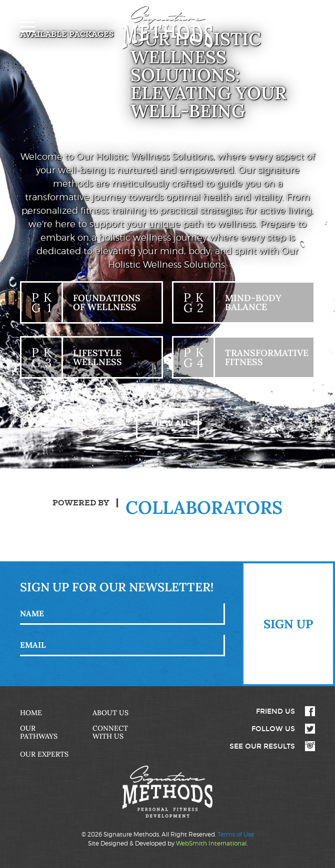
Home (31, 713)
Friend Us (275, 711)
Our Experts (44, 754)
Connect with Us (110, 732)
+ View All (167, 423)
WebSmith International (211, 843)
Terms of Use (236, 834)
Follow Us (273, 729)
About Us (110, 713)
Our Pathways (39, 732)
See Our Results (262, 746)
